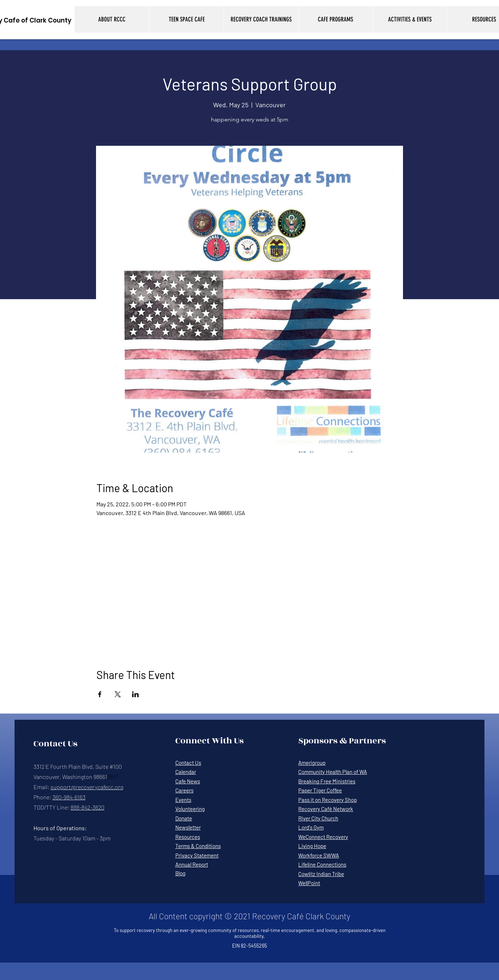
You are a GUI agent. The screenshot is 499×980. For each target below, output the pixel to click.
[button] (112, 19)
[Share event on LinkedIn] (135, 694)
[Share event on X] (118, 694)
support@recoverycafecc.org (87, 787)
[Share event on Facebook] (100, 694)
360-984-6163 (69, 797)
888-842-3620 (87, 807)
